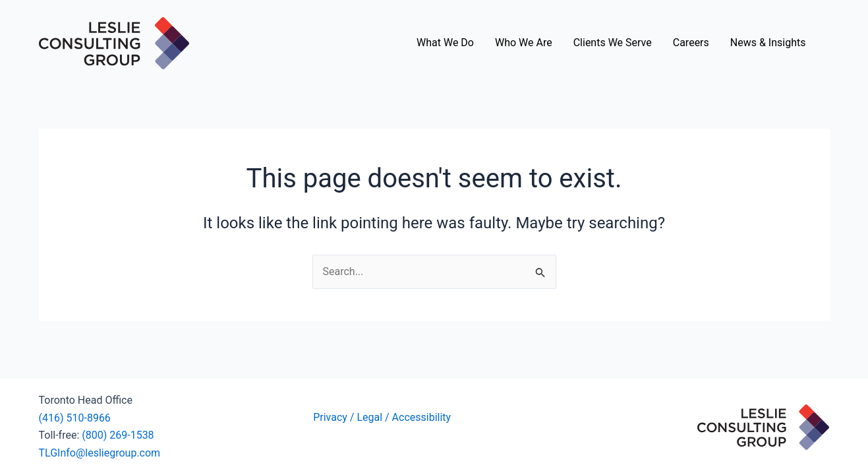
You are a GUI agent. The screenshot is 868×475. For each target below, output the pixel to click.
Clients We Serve (613, 43)
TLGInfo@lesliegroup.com (100, 453)
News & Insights (768, 43)
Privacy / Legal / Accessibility (383, 417)
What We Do (445, 43)
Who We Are (524, 43)
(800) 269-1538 (118, 435)
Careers (691, 43)
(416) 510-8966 (75, 418)
